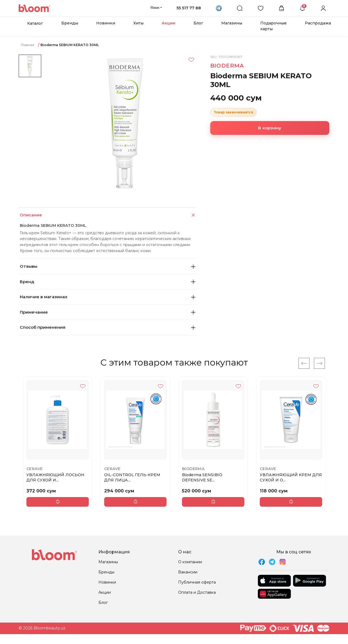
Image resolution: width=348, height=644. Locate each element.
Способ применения (108, 327)
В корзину (270, 128)
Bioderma (227, 66)
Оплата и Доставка (197, 592)
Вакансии (188, 572)
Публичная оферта (197, 582)
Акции (169, 23)
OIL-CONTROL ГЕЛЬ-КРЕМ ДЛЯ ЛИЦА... (132, 477)
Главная (27, 45)
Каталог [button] (35, 23)
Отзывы (108, 266)
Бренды (70, 23)
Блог (198, 23)
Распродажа (318, 23)
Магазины (232, 23)
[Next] (319, 363)
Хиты (138, 23)
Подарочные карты (274, 26)
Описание (108, 215)
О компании (190, 562)
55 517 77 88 (189, 8)
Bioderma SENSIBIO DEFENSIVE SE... (202, 477)
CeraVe (34, 469)
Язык (155, 7)
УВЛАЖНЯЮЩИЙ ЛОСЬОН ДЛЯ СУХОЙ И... (55, 477)
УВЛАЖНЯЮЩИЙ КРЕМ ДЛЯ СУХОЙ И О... (291, 477)
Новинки (106, 23)
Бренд (108, 282)
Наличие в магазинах (108, 297)
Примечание (108, 312)
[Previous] (304, 363)
